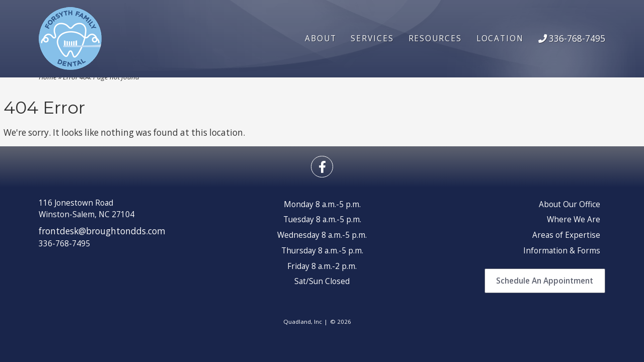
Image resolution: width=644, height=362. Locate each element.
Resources (435, 38)
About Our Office (570, 204)
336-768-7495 (572, 38)
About (321, 38)
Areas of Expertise (566, 235)
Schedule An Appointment (545, 281)
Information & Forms (562, 251)
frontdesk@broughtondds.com (102, 231)
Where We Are (574, 219)
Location (500, 38)
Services (372, 38)
